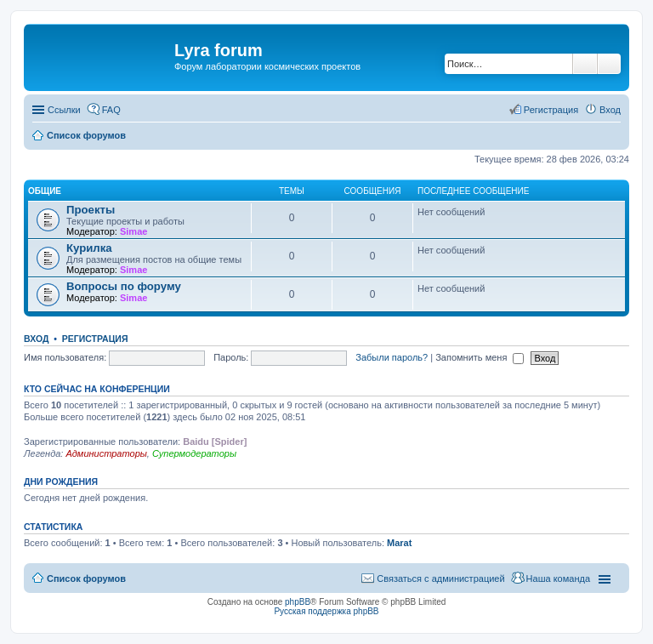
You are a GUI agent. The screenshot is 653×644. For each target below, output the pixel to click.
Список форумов (86, 578)
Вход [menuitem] (610, 110)
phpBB (298, 602)
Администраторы (106, 453)
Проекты (91, 210)
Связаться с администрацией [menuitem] (440, 578)
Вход (36, 339)
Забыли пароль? (392, 357)
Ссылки (64, 110)
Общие (45, 191)
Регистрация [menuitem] (551, 110)
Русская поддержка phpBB (326, 611)
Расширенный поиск (609, 64)
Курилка (89, 248)
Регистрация (95, 339)
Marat (399, 543)
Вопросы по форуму (124, 286)
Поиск (585, 64)
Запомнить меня (480, 357)
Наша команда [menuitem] (558, 578)
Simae (133, 231)
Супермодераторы (194, 453)
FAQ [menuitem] (111, 110)
